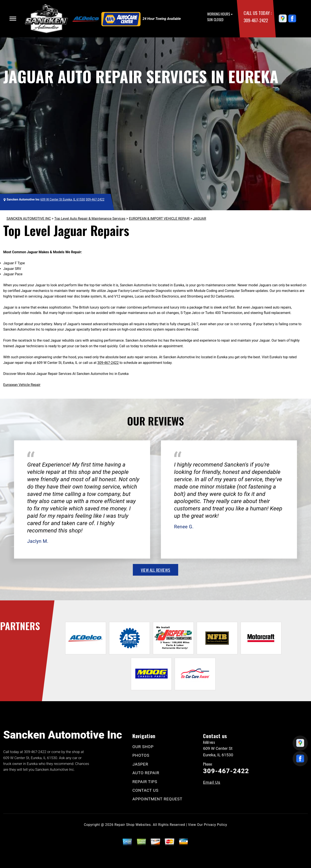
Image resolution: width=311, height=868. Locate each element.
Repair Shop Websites (133, 825)
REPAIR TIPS (145, 782)
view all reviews (155, 570)
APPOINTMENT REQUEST (157, 799)
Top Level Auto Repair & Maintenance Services (90, 219)
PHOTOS (141, 755)
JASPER (140, 764)
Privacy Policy (215, 825)
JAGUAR (200, 219)
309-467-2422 (256, 20)
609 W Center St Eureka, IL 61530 (63, 199)
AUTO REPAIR (146, 773)
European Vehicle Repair (22, 385)
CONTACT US (145, 790)
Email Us (212, 782)
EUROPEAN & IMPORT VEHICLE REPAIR (159, 219)
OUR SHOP (143, 747)
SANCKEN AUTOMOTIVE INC (29, 219)
